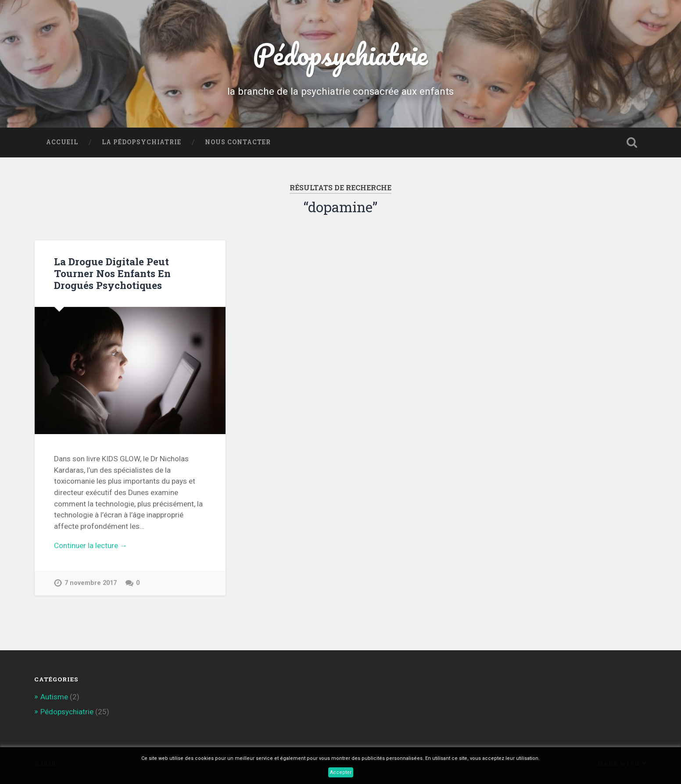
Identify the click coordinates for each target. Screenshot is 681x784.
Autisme (54, 697)
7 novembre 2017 (91, 583)
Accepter (341, 772)
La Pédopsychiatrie (142, 142)
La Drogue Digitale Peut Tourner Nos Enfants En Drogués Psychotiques (112, 273)
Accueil (62, 142)
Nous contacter (238, 142)
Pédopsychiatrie (340, 54)
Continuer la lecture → (91, 545)
